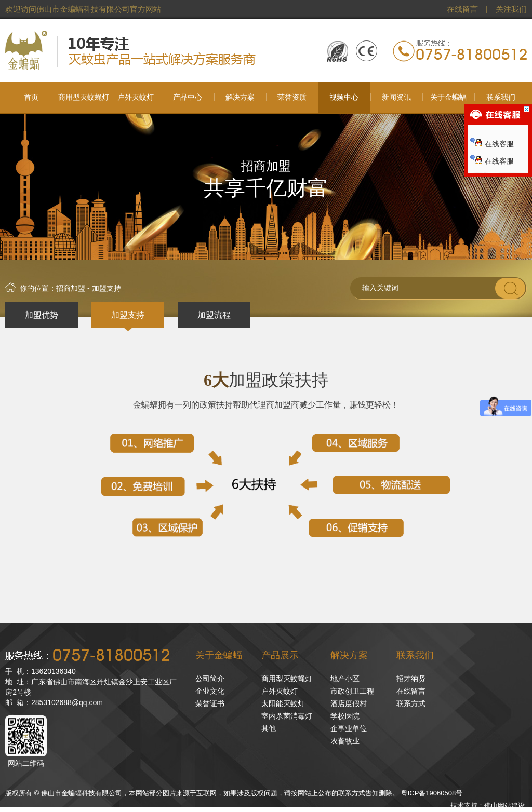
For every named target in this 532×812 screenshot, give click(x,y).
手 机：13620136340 (40, 671)
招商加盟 (71, 288)
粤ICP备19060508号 (432, 793)
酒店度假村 (349, 703)
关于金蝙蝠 (219, 655)
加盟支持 (128, 315)
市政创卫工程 (352, 691)
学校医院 (345, 716)
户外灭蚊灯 (280, 691)
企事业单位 (349, 728)
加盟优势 (42, 315)
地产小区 (345, 679)
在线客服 (492, 144)
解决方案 (349, 655)
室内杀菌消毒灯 (287, 716)
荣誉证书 (210, 703)
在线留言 (462, 9)
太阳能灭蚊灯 (283, 703)
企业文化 (210, 691)
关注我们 (511, 9)
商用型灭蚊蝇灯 (287, 679)
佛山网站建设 (504, 806)
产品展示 (280, 655)
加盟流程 (214, 315)
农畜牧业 (345, 741)
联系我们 (415, 655)
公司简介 (210, 679)
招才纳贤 (411, 679)
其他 (269, 728)
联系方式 (411, 703)
